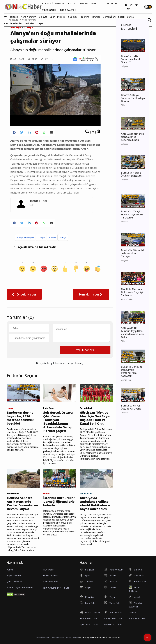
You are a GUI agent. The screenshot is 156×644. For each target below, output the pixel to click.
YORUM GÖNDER (85, 350)
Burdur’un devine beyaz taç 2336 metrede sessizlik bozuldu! (20, 418)
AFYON (72, 3)
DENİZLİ (95, 3)
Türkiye (41, 237)
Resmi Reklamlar (13, 23)
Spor (52, 17)
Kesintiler (30, 23)
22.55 (33, 59)
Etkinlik (61, 17)
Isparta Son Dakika (89, 624)
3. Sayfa (43, 17)
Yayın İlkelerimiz (14, 576)
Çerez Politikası (14, 582)
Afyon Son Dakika (137, 618)
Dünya (130, 17)
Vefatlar (96, 17)
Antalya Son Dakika (114, 618)
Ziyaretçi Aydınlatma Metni (20, 587)
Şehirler (132, 613)
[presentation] (32, 350)
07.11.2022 (17, 59)
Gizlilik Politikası (51, 576)
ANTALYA (59, 3)
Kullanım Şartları (51, 582)
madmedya (85, 638)
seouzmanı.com (111, 638)
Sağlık (121, 17)
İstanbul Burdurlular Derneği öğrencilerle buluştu (59, 502)
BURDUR (47, 3)
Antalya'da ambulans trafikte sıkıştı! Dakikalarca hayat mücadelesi (95, 503)
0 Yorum (47, 59)
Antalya (16, 27)
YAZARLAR (112, 3)
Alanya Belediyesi (25, 237)
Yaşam (41, 23)
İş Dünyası (73, 17)
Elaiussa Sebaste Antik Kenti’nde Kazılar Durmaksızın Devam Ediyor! (22, 503)
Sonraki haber (91, 294)
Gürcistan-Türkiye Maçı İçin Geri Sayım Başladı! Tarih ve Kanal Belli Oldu (96, 418)
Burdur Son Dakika (89, 618)
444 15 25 (63, 588)
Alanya (28, 27)
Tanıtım (85, 17)
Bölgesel (14, 17)
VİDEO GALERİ (49, 10)
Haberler (97, 638)
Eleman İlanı (109, 17)
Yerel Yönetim (28, 17)
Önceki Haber (24, 294)
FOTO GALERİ (67, 10)
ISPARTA (83, 3)
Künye (10, 570)
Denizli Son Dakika (113, 624)
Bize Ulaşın (49, 570)
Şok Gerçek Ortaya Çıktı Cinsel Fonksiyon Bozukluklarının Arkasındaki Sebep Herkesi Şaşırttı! (58, 422)
